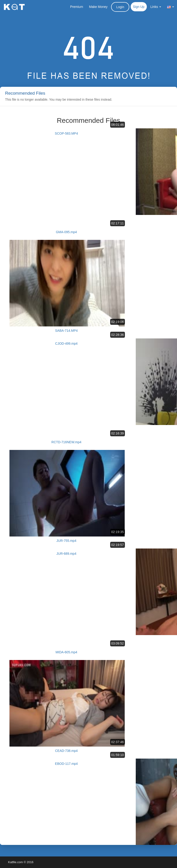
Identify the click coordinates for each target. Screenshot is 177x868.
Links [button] (156, 7)
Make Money (98, 7)
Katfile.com (15, 862)
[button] (171, 7)
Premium (77, 7)
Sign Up (139, 7)
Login (120, 7)
